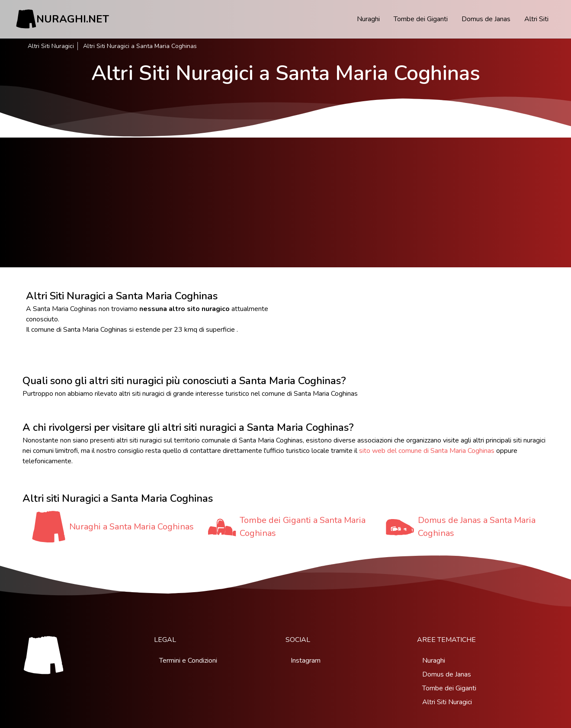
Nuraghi (368, 19)
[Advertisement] (285, 202)
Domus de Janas (486, 19)
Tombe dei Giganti (421, 19)
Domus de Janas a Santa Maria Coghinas (477, 527)
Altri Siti (536, 19)
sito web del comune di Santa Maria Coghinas (427, 451)
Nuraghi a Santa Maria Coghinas (132, 527)
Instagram (306, 661)
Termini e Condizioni (188, 661)
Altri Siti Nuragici (51, 46)
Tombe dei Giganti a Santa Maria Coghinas (303, 527)
